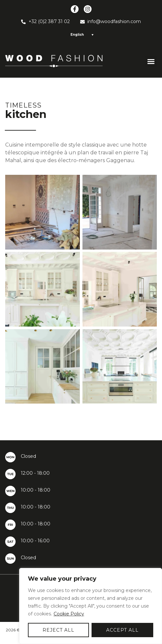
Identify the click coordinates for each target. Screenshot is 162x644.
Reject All (58, 630)
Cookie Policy (69, 614)
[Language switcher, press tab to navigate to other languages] (81, 35)
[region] (91, 606)
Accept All (122, 630)
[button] (151, 61)
